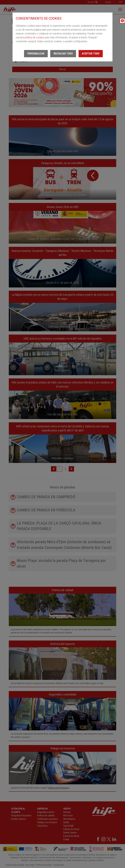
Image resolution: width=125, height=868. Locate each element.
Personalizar (36, 54)
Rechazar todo (63, 54)
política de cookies (34, 37)
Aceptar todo (91, 54)
